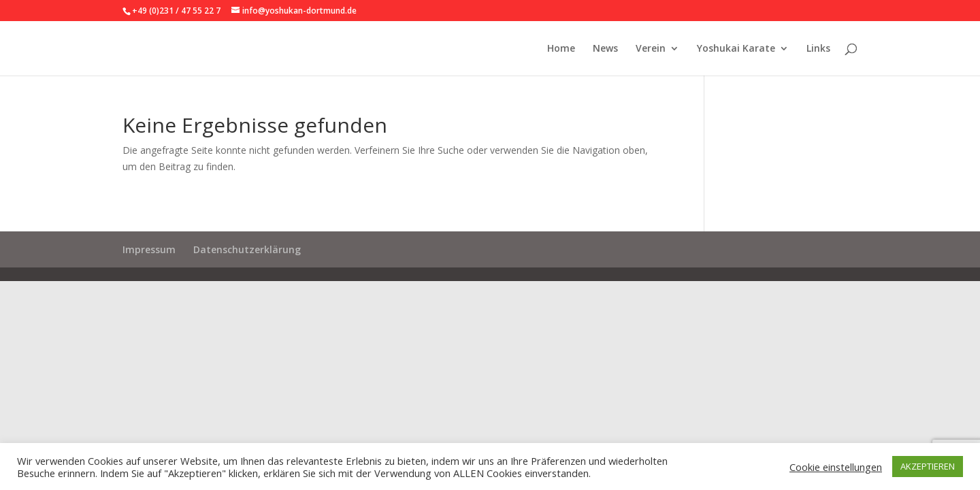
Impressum (149, 249)
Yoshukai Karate (736, 49)
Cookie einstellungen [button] (836, 467)
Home (561, 49)
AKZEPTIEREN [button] (928, 466)
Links (818, 49)
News (605, 49)
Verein (651, 49)
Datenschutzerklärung (247, 249)
